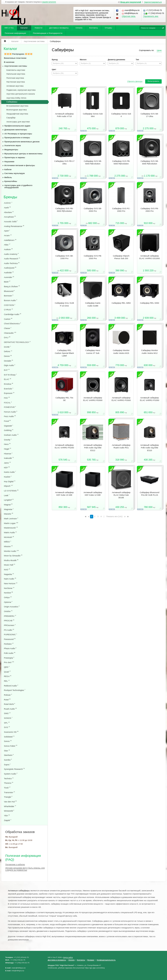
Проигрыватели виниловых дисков (22, 142)
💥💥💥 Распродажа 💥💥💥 (18, 54)
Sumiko (8, 760)
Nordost (8, 593)
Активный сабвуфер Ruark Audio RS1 (121, 446)
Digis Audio (10, 365)
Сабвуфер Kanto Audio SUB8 (93, 304)
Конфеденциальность (106, 960)
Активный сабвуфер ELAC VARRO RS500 (93, 399)
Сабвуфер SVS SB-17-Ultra (149, 115)
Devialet (9, 361)
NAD (7, 570)
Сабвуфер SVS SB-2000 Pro (93, 210)
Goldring (9, 430)
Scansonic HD (11, 732)
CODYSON (10, 305)
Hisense (8, 454)
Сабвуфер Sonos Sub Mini (93, 115)
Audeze (8, 249)
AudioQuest (10, 268)
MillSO (8, 542)
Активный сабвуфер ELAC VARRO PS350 (150, 399)
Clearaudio (10, 333)
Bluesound (9, 291)
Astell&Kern (10, 240)
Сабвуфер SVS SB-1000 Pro (64, 257)
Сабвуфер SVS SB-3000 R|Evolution (149, 162)
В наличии (9, 62)
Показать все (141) (114, 516)
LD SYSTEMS (11, 491)
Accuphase (10, 217)
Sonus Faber (11, 746)
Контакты (93, 28)
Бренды (10, 197)
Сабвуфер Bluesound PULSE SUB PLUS (150, 494)
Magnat (8, 505)
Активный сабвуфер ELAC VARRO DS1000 (150, 257)
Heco (7, 444)
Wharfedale (10, 806)
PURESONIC (11, 634)
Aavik (7, 208)
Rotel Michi (10, 704)
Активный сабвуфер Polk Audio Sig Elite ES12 (93, 448)
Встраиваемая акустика (17, 106)
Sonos (8, 741)
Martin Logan (11, 523)
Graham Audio (11, 435)
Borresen (9, 296)
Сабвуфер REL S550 (150, 303)
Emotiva (9, 384)
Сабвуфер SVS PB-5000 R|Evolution (121, 162)
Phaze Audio (10, 648)
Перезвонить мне (151, 16)
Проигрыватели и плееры (17, 138)
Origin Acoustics (12, 607)
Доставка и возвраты (59, 28)
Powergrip (9, 658)
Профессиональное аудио (17, 126)
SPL (7, 723)
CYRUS (8, 310)
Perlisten (9, 644)
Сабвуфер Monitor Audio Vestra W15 (121, 352)
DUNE (7, 347)
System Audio (11, 774)
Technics (9, 778)
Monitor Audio (11, 551)
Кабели (8, 170)
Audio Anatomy (11, 254)
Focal (7, 421)
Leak (7, 495)
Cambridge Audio (13, 314)
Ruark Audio (10, 709)
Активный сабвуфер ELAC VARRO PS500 (121, 399)
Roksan (8, 695)
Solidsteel (9, 737)
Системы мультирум (14, 173)
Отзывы (108, 28)
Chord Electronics (13, 323)
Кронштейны (11, 181)
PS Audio (9, 630)
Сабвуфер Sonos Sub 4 (121, 115)
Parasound (10, 639)
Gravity (8, 440)
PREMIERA (10, 616)
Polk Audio (10, 653)
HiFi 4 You (9, 28)
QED (7, 667)
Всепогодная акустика (17, 110)
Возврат (91, 960)
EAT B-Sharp (10, 375)
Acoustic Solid (11, 221)
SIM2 (7, 713)
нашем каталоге (49, 2)
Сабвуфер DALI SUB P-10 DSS (64, 304)
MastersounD (11, 528)
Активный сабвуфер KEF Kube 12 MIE (93, 494)
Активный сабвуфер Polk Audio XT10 (64, 115)
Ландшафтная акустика (17, 114)
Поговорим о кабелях (15, 864)
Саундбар (11, 118)
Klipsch (9, 486)
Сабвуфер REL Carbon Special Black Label (64, 353)
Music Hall (10, 565)
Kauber (8, 477)
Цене (159, 50)
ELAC (8, 379)
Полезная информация (15, 33)
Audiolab (9, 272)
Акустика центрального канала (21, 94)
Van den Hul (10, 802)
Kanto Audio (10, 472)
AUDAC (8, 203)
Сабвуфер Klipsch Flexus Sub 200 (121, 257)
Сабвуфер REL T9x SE (64, 399)
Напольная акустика (16, 74)
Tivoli (7, 788)
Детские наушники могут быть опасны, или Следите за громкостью (25, 869)
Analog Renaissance (14, 226)
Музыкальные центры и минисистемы (23, 154)
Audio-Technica (12, 263)
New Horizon (11, 583)
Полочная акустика (15, 78)
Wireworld (9, 811)
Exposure (9, 393)
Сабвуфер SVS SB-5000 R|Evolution (93, 162)
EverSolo (9, 389)
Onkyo (8, 597)
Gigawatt (9, 426)
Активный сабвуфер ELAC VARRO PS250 (64, 446)
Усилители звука (13, 146)
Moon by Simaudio (13, 556)
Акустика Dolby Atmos (16, 98)
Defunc (8, 351)
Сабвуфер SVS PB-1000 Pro (93, 257)
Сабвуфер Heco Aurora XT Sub (93, 352)
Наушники (9, 162)
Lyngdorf (9, 500)
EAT (7, 370)
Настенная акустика (16, 82)
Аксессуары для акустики (18, 122)
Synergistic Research (14, 769)
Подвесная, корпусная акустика (21, 90)
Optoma (8, 602)
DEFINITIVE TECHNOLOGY (17, 342)
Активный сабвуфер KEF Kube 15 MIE (64, 494)
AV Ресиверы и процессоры (18, 134)
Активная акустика (15, 86)
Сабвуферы (12, 102)
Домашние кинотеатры (16, 130)
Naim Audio (10, 579)
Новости (38, 28)
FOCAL (8, 403)
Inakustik (9, 458)
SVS (7, 727)
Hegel (8, 449)
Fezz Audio (10, 416)
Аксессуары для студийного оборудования (18, 186)
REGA (8, 676)
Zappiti (8, 820)
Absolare (9, 212)
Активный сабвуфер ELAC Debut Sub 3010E (121, 495)
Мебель (8, 177)
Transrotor (10, 792)
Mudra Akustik (11, 560)
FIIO (7, 398)
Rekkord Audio (11, 686)
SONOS (8, 718)
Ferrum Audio (11, 412)
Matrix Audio (10, 532)
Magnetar (9, 509)
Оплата (79, 28)
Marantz (9, 514)
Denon (8, 356)
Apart (7, 231)
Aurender (9, 277)
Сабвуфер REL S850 (121, 303)
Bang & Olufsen (12, 286)
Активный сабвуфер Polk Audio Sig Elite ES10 (150, 448)
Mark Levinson (11, 519)
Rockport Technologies (15, 690)
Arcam (8, 235)
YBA (7, 816)
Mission (8, 546)
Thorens (9, 783)
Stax (7, 751)
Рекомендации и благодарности (48, 33)
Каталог (24, 28)
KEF (7, 467)
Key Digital (10, 481)
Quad (7, 672)
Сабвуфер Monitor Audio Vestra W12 (149, 352)
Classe (8, 328)
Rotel (7, 700)
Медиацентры (11, 150)
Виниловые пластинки (15, 58)
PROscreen (10, 625)
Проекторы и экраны (15, 158)
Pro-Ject (9, 662)
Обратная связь (129, 16)
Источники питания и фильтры (20, 165)
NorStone (9, 588)
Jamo (7, 463)
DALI (7, 337)
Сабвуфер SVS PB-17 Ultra (64, 162)
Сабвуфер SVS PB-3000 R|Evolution (64, 210)
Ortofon (8, 611)
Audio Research (12, 259)
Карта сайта (68, 957)
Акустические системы (16, 66)
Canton (8, 319)
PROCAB (9, 621)
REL (7, 681)
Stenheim (9, 755)
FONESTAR (10, 407)
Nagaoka (9, 574)
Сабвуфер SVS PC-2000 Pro (121, 210)
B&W (7, 282)
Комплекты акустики (16, 70)
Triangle (8, 797)
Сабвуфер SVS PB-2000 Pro (149, 210)
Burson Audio (11, 300)
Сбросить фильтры (135, 81)
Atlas (7, 245)
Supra (7, 765)
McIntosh (9, 537)
